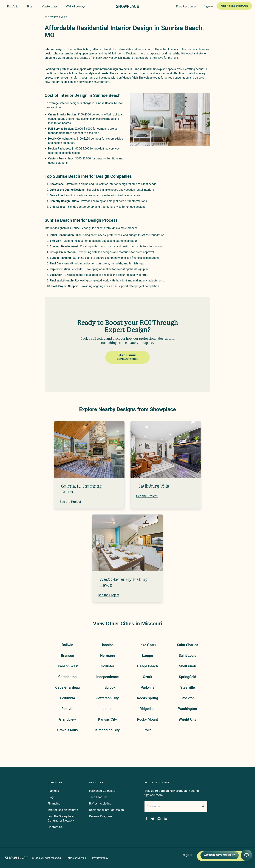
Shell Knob (188, 666)
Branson (67, 656)
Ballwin (68, 645)
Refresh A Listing (100, 804)
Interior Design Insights (63, 810)
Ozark (148, 677)
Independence (108, 677)
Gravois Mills (67, 730)
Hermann (108, 656)
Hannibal (107, 645)
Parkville (148, 687)
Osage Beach (148, 666)
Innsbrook (107, 687)
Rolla (147, 730)
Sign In (188, 855)
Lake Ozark (148, 645)
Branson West (67, 666)
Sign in (208, 6)
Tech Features (98, 797)
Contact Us (55, 827)
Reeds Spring (147, 698)
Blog (51, 797)
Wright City (188, 719)
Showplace (146, 78)
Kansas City (107, 719)
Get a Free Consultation (127, 357)
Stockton (188, 698)
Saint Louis (188, 656)
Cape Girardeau (67, 687)
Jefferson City (108, 698)
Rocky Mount (148, 719)
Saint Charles (187, 645)
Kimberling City (107, 730)
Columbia (67, 698)
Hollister (107, 666)
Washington (188, 709)
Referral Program (100, 816)
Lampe (148, 656)
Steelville (188, 687)
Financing (54, 804)
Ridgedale (147, 709)
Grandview (67, 719)
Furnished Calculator (103, 791)
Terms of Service (76, 858)
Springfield (188, 677)
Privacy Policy (100, 858)
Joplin (107, 709)
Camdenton (67, 677)
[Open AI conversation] (246, 855)
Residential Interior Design (106, 810)
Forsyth (67, 709)
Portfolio (53, 791)
